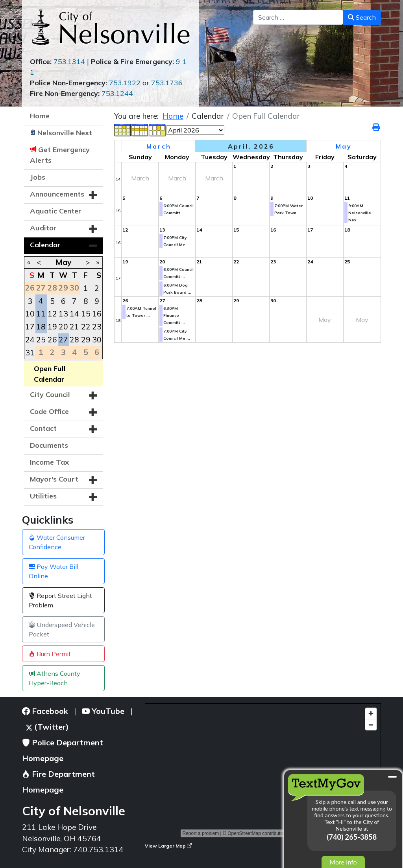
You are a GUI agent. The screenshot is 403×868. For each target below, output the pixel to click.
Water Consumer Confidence (57, 542)
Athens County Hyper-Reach (55, 678)
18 (41, 327)
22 (86, 327)
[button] (93, 195)
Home (40, 116)
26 (52, 340)
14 (74, 314)
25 (41, 340)
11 (41, 314)
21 (74, 327)
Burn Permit (50, 654)
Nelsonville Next (65, 133)
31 (30, 353)
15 (86, 314)
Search (362, 17)
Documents (49, 445)
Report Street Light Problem (60, 600)
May (63, 262)
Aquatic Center (56, 211)
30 (97, 340)
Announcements (57, 194)
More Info (343, 862)
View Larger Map (168, 846)
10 (30, 314)
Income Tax (49, 462)
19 (52, 327)
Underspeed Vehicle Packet (62, 629)
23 (97, 327)
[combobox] (298, 17)
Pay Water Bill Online (54, 571)
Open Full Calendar (50, 374)
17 (30, 327)
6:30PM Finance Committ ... (174, 315)
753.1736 (167, 83)
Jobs (38, 177)
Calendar (45, 245)
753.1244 (117, 93)
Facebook (45, 711)
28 (74, 340)
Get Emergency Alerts (60, 155)
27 (63, 340)
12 (52, 314)
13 (63, 314)
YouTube (103, 711)
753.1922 (125, 83)
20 (63, 327)
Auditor (43, 228)
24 (30, 340)
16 (97, 314)
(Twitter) (47, 727)
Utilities (43, 496)
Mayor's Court (54, 479)
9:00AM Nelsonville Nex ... (360, 213)
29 (86, 340)
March (159, 146)
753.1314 (69, 62)
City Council (50, 394)
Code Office (49, 411)
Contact (43, 428)
